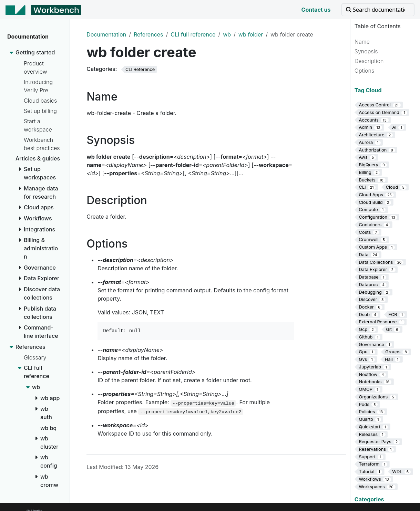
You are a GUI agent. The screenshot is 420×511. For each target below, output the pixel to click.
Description (369, 61)
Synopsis (366, 51)
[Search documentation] (378, 10)
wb (227, 34)
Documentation (106, 34)
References (148, 34)
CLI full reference (193, 34)
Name (362, 42)
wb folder (251, 34)
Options (364, 71)
